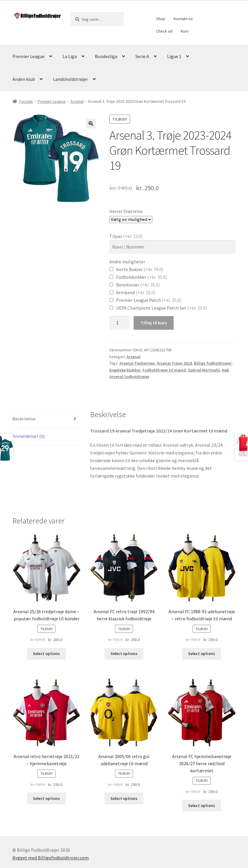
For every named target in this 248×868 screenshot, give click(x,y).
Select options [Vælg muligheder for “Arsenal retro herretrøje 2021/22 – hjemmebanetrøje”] (46, 798)
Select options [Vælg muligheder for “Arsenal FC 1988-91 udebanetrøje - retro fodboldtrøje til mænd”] (202, 654)
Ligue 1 (174, 56)
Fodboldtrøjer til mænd (164, 370)
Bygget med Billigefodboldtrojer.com (51, 858)
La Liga (70, 56)
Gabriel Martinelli (204, 370)
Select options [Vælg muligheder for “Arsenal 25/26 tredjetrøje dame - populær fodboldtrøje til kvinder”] (46, 654)
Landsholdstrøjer (71, 79)
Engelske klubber (125, 370)
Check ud (164, 31)
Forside (26, 101)
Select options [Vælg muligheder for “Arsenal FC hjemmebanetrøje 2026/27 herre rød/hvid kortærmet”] (202, 805)
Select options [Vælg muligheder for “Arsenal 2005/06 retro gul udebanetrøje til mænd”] (124, 798)
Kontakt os (183, 19)
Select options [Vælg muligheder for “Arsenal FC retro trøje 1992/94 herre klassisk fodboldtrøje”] (124, 654)
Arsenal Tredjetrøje (137, 363)
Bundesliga (106, 56)
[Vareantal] (119, 323)
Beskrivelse (24, 419)
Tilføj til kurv (154, 323)
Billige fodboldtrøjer (213, 363)
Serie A (142, 56)
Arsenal (77, 101)
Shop (161, 19)
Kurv (185, 31)
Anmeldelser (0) (29, 436)
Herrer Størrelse (126, 211)
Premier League (28, 56)
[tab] (46, 419)
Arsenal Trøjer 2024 (174, 363)
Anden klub (24, 79)
